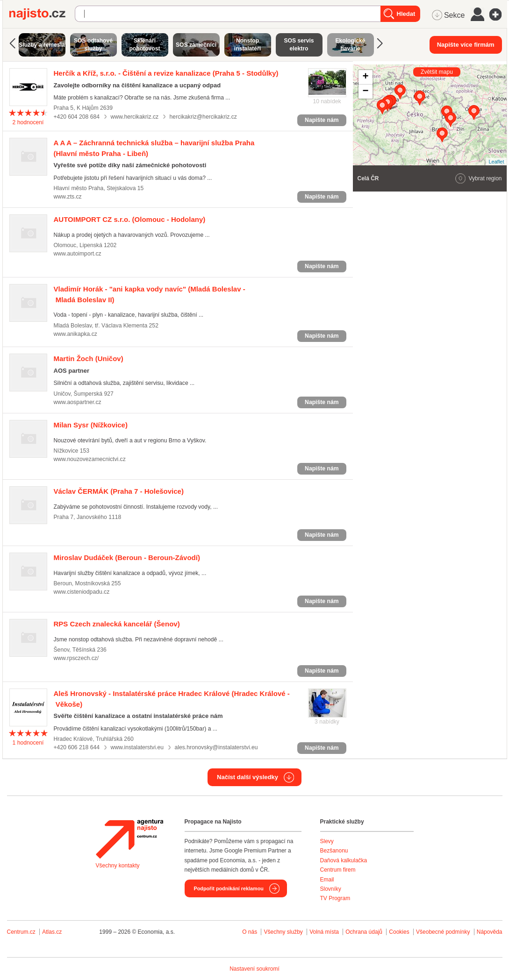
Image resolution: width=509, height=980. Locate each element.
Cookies (399, 932)
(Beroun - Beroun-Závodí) (127, 557)
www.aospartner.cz (78, 402)
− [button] (365, 92)
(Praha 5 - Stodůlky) (166, 73)
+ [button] (365, 77)
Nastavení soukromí (254, 969)
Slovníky (331, 889)
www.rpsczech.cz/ (76, 658)
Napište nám (322, 120)
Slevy (327, 841)
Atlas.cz (52, 932)
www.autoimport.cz (78, 254)
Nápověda (490, 932)
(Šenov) (117, 624)
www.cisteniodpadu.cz (82, 592)
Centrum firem (338, 870)
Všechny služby (284, 932)
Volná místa (324, 932)
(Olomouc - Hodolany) (130, 219)
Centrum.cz (21, 932)
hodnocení (28, 122)
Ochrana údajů (364, 932)
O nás (250, 932)
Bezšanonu (334, 851)
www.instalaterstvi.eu (137, 747)
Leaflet (496, 162)
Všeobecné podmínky (443, 932)
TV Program (335, 898)
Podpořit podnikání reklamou (229, 888)
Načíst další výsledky (247, 777)
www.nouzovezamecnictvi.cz (90, 459)
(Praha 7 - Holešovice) (119, 491)
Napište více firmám (466, 45)
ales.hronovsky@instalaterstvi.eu (216, 747)
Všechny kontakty (118, 866)
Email (327, 880)
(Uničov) (89, 359)
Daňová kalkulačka (344, 860)
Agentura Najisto (129, 839)
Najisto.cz (42, 14)
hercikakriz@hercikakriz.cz (203, 117)
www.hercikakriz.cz (134, 117)
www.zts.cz (68, 197)
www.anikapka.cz (75, 334)
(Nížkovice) (91, 425)
